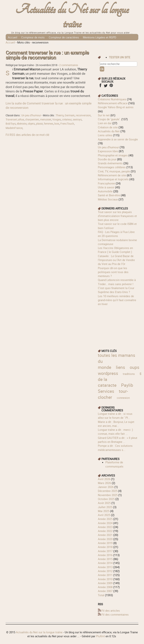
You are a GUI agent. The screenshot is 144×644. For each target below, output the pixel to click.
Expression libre (108, 151)
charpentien (32, 120)
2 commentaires (69, 65)
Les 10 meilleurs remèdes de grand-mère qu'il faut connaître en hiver (117, 300)
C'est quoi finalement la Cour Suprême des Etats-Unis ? (116, 290)
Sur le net (104, 115)
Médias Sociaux (108, 199)
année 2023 (105, 527)
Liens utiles (105, 135)
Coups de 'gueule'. (109, 119)
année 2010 (105, 579)
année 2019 (105, 543)
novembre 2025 (108, 495)
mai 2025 (104, 511)
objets (31, 124)
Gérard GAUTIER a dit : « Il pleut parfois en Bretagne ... (118, 440)
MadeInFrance (14, 128)
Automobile (105, 191)
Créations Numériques (112, 99)
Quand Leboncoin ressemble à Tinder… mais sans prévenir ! (117, 282)
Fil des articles (111, 611)
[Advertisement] (118, 325)
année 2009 (105, 583)
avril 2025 (104, 515)
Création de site (108, 127)
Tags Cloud (116, 44)
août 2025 (104, 503)
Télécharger (97, 44)
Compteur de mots (33, 37)
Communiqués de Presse (70, 44)
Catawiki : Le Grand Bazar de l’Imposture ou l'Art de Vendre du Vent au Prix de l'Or (116, 260)
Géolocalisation (18, 44)
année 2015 (105, 559)
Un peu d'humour (31, 115)
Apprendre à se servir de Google (118, 139)
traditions (129, 374)
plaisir (39, 124)
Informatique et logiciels (113, 179)
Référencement (41, 44)
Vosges (57, 120)
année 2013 (105, 567)
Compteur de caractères (64, 37)
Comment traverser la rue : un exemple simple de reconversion (47, 55)
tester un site (120, 57)
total (101, 595)
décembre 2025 (108, 491)
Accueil (13, 37)
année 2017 (105, 551)
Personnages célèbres (112, 167)
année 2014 (105, 563)
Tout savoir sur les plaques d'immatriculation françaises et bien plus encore (117, 216)
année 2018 (105, 547)
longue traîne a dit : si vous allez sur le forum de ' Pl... (115, 416)
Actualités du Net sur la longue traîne (72, 17)
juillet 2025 (105, 507)
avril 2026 (104, 479)
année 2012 (105, 571)
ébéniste (22, 124)
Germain (70, 115)
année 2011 (105, 575)
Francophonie (106, 183)
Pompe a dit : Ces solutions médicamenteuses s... (115, 448)
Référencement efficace (113, 103)
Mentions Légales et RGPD (100, 37)
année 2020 (105, 539)
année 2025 (105, 519)
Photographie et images (113, 155)
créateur (67, 120)
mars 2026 (104, 483)
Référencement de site (112, 175)
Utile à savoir (106, 187)
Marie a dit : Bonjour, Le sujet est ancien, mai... (116, 424)
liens (120, 367)
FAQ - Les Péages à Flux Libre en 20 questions (116, 234)
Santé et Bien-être (109, 195)
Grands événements (110, 163)
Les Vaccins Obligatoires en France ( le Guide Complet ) (115, 250)
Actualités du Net (109, 131)
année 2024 (105, 523)
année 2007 (105, 591)
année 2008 (105, 587)
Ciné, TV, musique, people (114, 171)
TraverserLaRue (15, 120)
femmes (49, 124)
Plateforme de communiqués (114, 464)
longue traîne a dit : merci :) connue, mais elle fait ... (115, 432)
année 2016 (105, 555)
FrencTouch (67, 124)
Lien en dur (105, 123)
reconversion (83, 115)
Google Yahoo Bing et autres (116, 107)
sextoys (77, 120)
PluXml (100, 636)
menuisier (46, 120)
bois (57, 124)
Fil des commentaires (115, 614)
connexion (123, 398)
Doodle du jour (107, 159)
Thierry (60, 115)
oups (135, 367)
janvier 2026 (106, 487)
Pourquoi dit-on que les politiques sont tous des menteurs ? (113, 272)
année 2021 (105, 535)
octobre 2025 (106, 499)
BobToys (11, 124)
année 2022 (105, 531)
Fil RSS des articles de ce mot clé (27, 135)
